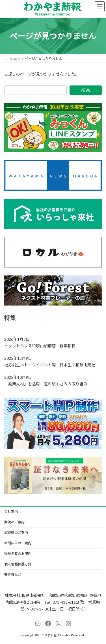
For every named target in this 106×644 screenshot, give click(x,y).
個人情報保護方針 (18, 564)
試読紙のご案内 (16, 533)
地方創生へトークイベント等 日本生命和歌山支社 (50, 365)
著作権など (13, 575)
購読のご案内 (14, 522)
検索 (86, 90)
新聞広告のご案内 (18, 543)
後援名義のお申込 (18, 554)
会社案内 (11, 512)
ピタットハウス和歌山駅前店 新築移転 (40, 345)
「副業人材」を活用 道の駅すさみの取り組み (46, 384)
